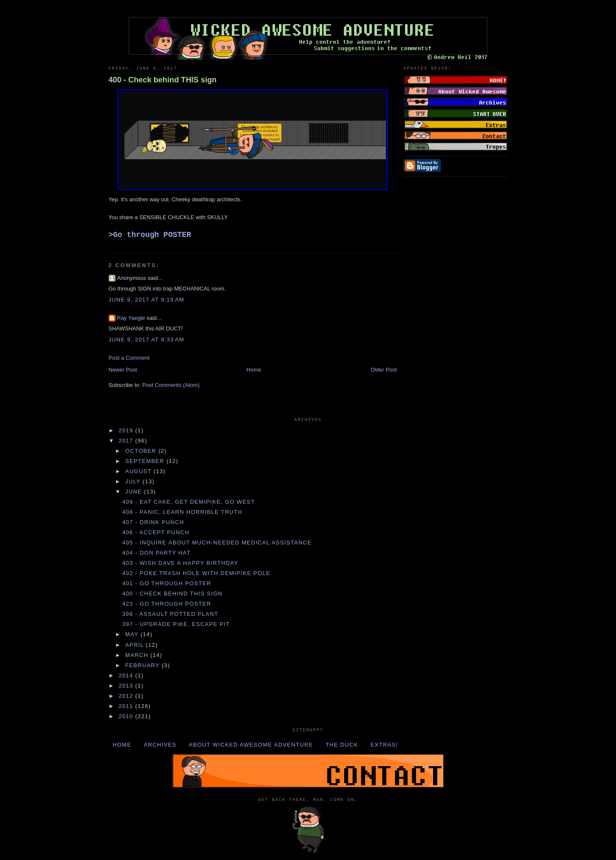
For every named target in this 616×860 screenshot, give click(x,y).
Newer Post (123, 370)
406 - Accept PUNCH (156, 532)
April (136, 645)
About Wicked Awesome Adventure (251, 745)
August (139, 471)
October (142, 451)
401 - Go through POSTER (167, 583)
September (146, 461)
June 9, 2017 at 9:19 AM (147, 300)
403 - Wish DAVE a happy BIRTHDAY (180, 563)
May (133, 634)
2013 (127, 686)
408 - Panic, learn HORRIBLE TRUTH (182, 512)
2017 (127, 441)
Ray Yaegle (131, 318)
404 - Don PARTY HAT (156, 553)
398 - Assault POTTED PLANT (170, 614)
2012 (127, 696)
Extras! (384, 745)
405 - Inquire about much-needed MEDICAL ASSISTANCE (217, 543)
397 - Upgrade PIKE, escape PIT (176, 624)
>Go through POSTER (150, 235)
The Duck (342, 745)
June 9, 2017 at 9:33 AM (147, 340)
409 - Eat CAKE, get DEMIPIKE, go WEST (189, 502)
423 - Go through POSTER (167, 604)
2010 (127, 716)
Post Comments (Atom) (171, 385)
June (135, 492)
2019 (127, 430)
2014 (127, 675)
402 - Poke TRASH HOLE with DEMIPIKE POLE (196, 573)
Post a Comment (129, 358)
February (143, 665)
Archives (160, 745)
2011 (127, 706)
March (138, 655)
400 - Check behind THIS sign (163, 80)
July (134, 481)
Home (254, 370)
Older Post (384, 370)
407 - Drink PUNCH (153, 522)
